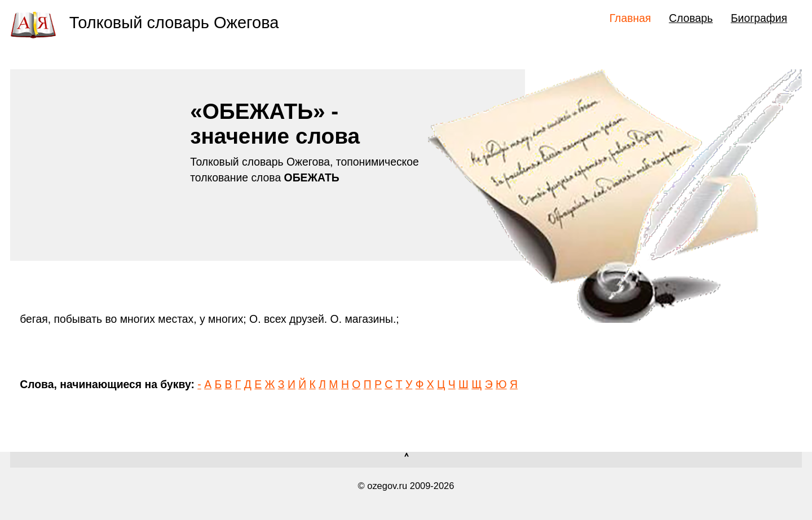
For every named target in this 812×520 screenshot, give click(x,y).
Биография (759, 18)
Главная (630, 18)
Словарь (691, 18)
